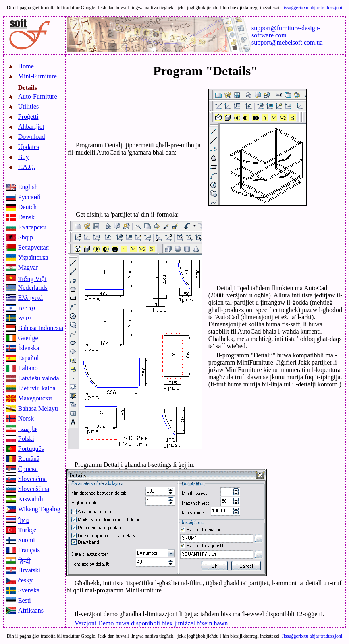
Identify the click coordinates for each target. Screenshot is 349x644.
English (28, 187)
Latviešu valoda (39, 378)
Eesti (25, 600)
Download (32, 137)
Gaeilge (28, 338)
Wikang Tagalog (39, 509)
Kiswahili (31, 499)
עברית (27, 308)
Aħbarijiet (31, 127)
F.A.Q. (27, 167)
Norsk (26, 418)
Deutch (27, 207)
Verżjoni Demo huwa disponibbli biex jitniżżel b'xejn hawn (151, 623)
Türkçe (27, 530)
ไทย (24, 521)
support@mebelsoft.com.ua (287, 42)
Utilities (29, 106)
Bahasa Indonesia (41, 328)
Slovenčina (32, 479)
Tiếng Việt (32, 279)
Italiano (28, 368)
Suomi (27, 540)
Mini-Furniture (37, 76)
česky (25, 580)
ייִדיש (25, 318)
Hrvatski (29, 570)
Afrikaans (31, 610)
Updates (29, 147)
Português (31, 449)
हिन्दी (24, 561)
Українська (33, 257)
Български (32, 227)
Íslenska (29, 348)
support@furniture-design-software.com (286, 32)
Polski (26, 439)
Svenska (29, 590)
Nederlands (33, 288)
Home (26, 66)
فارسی (28, 429)
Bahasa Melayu (38, 408)
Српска (28, 469)
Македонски (35, 398)
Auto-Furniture (38, 96)
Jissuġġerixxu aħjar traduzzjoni (312, 8)
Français (29, 550)
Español (29, 358)
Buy (24, 157)
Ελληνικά (30, 298)
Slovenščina (34, 489)
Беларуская (33, 247)
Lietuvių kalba (37, 388)
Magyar (28, 267)
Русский (29, 197)
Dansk (26, 217)
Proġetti (28, 117)
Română (29, 459)
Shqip (26, 237)
